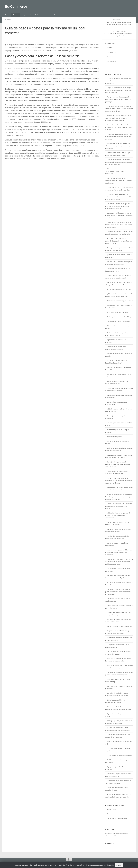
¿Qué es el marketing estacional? (118, 314)
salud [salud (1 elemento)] (112, 838)
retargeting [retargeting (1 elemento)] (108, 838)
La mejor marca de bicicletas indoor (119, 323)
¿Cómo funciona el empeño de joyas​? (120, 291)
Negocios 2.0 (23, 16)
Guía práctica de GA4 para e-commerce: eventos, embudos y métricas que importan (119, 182)
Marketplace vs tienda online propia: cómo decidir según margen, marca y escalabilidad (118, 148)
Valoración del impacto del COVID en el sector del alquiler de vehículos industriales (118, 554)
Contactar (51, 16)
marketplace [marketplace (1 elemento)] (125, 835)
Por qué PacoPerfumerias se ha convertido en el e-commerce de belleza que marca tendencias (119, 482)
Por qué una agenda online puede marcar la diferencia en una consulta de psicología (118, 101)
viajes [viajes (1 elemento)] (118, 838)
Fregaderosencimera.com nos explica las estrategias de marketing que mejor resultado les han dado (119, 499)
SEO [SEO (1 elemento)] (115, 838)
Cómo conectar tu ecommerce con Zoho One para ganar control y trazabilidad (118, 173)
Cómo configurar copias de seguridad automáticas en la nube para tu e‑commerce (119, 83)
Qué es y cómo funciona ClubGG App (120, 319)
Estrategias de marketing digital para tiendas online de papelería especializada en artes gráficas (119, 226)
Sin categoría (111, 63)
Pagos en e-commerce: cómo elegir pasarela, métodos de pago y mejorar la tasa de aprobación (118, 92)
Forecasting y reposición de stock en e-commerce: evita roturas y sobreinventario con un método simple (119, 110)
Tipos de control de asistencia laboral (119, 628)
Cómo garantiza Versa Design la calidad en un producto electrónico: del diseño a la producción (118, 199)
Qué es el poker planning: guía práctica (120, 303)
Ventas (42, 16)
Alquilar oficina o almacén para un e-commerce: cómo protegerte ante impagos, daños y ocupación (118, 120)
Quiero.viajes (111, 816)
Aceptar (119, 865)
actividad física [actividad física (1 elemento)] (109, 835)
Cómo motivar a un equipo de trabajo (119, 757)
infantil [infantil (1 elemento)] (121, 835)
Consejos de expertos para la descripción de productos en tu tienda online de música (118, 466)
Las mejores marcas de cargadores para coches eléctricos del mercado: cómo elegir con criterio (118, 208)
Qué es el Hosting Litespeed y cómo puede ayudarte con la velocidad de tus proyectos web (118, 593)
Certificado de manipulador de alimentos (116, 821)
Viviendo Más (112, 811)
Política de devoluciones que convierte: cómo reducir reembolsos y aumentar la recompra (119, 138)
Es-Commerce (19, 7)
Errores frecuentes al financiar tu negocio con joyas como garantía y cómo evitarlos (119, 129)
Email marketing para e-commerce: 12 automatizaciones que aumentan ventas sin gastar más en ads (119, 164)
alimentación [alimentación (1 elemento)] (116, 835)
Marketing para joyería (115, 438)
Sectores (34, 16)
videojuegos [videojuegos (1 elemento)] (122, 838)
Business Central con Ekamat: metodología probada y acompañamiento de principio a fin (119, 243)
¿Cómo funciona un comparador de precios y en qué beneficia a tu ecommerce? (118, 517)
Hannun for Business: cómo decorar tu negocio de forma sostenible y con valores (119, 508)
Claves (14, 16)
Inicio (7, 16)
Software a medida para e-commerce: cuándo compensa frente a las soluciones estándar (119, 217)
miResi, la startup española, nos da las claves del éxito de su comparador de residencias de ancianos (119, 563)
